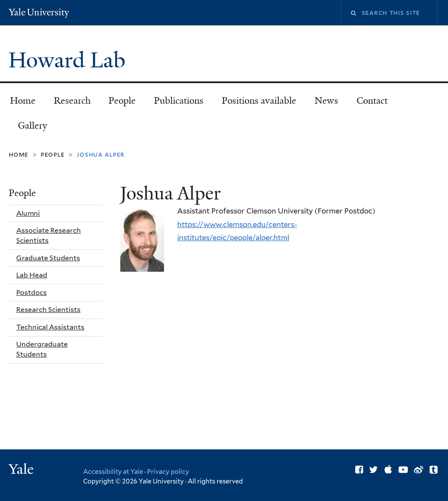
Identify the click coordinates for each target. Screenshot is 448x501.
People (122, 101)
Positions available (259, 101)
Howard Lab (70, 60)
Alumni (28, 213)
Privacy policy (168, 471)
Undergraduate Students (42, 349)
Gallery (33, 126)
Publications (179, 101)
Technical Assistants (50, 327)
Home (23, 101)
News (326, 101)
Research (72, 101)
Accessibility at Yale (113, 471)
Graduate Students (48, 258)
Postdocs (31, 293)
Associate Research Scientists (49, 235)
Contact (372, 101)
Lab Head (32, 275)
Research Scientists (48, 310)
